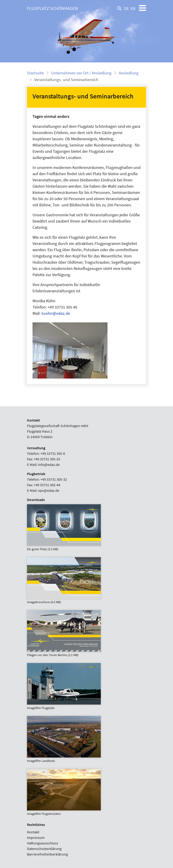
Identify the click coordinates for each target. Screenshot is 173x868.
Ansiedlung (129, 73)
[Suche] (119, 8)
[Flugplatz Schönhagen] (52, 8)
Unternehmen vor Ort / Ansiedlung (81, 73)
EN (133, 8)
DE (126, 8)
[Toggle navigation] (143, 8)
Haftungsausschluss (43, 843)
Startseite (35, 73)
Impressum (36, 837)
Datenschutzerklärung (44, 849)
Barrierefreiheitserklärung (47, 854)
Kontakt (33, 832)
